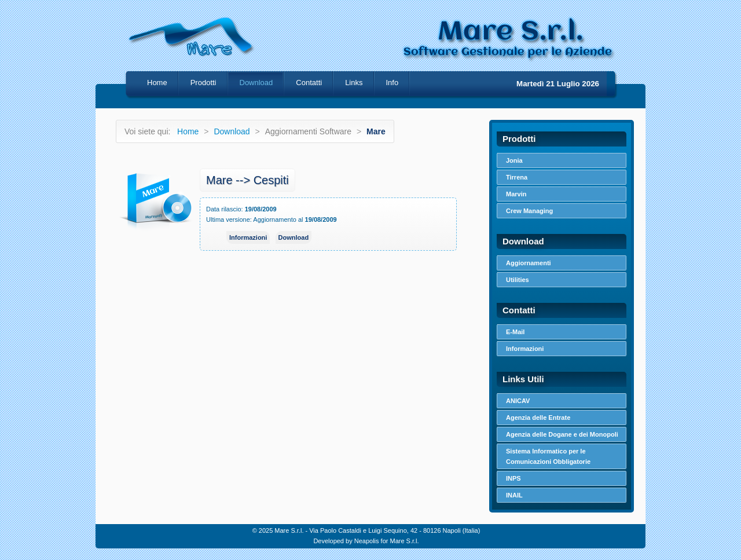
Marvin (516, 194)
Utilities (518, 280)
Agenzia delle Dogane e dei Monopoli (562, 434)
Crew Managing (529, 211)
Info (392, 83)
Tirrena (517, 177)
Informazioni (248, 237)
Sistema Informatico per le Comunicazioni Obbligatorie (548, 456)
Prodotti (203, 83)
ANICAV (518, 401)
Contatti (309, 83)
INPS (513, 478)
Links (354, 83)
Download (232, 131)
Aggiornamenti (529, 263)
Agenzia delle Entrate (538, 418)
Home (157, 83)
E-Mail (515, 332)
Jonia (514, 160)
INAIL (514, 495)
